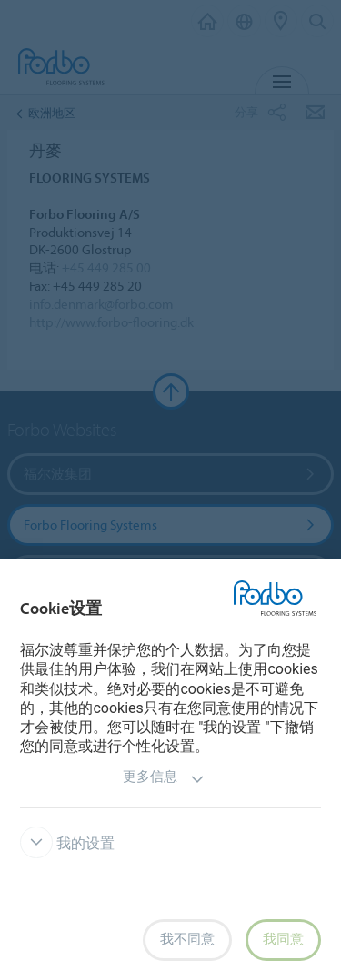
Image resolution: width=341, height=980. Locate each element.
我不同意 (187, 939)
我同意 (283, 939)
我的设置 (67, 843)
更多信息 (164, 779)
